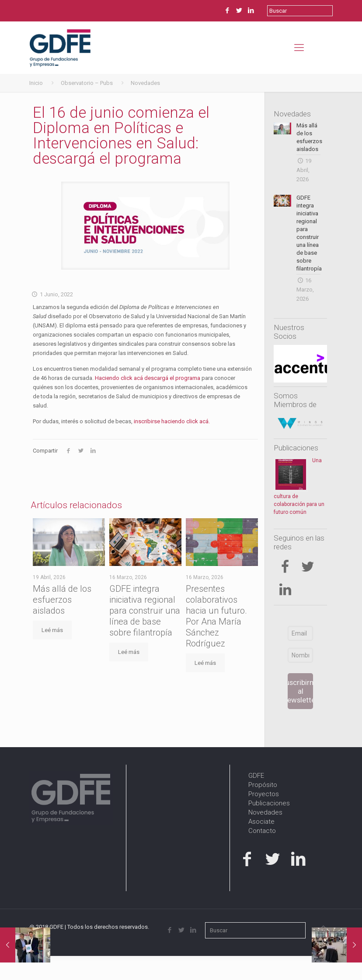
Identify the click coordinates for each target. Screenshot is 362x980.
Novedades (145, 83)
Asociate (261, 822)
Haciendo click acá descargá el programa (148, 378)
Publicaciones (296, 448)
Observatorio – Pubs (87, 83)
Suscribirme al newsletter (300, 691)
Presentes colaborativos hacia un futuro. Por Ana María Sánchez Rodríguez (216, 616)
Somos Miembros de (295, 400)
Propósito (263, 785)
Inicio (36, 83)
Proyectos (264, 794)
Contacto (262, 831)
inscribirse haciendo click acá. (172, 421)
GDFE (256, 776)
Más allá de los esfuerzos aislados (62, 600)
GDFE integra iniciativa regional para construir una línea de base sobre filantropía (145, 611)
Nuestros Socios (289, 332)
